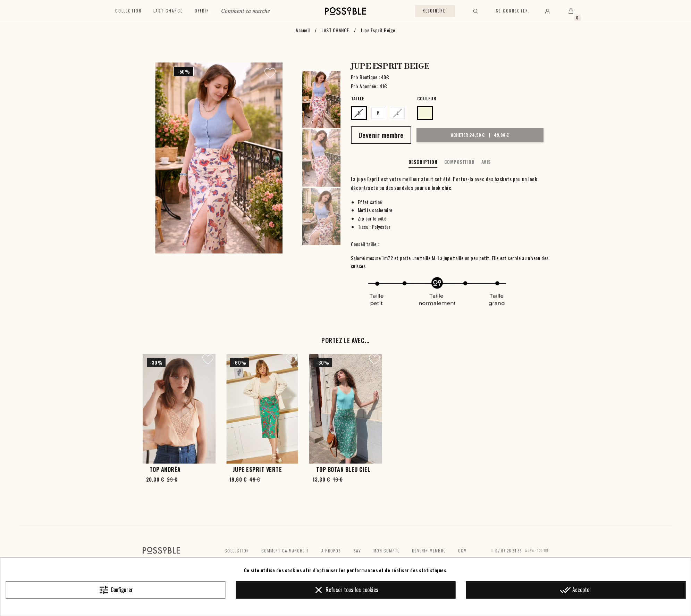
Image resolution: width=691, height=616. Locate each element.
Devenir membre (429, 551)
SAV (357, 551)
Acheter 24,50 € (479, 135)
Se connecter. (513, 11)
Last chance (168, 11)
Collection (128, 11)
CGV (462, 551)
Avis (486, 162)
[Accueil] (345, 11)
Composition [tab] (460, 162)
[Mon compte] (547, 11)
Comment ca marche (246, 11)
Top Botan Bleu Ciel (343, 469)
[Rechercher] (475, 11)
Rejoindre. (435, 11)
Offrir (202, 11)
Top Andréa (165, 469)
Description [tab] (423, 162)
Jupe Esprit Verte (258, 469)
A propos (331, 551)
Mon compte (386, 551)
